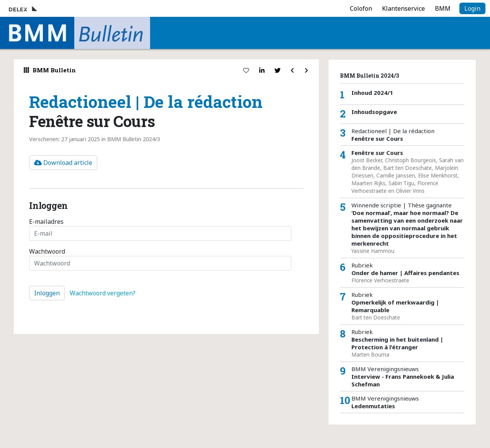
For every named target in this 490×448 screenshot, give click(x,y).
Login (472, 8)
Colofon (361, 8)
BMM (443, 8)
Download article (63, 163)
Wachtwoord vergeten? (103, 293)
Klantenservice (403, 8)
